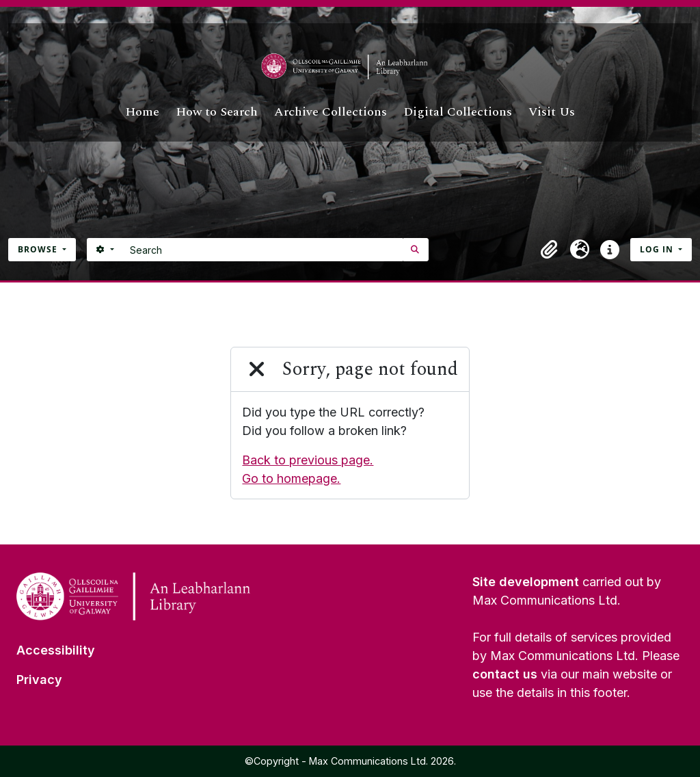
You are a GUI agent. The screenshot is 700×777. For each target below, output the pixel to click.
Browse (39, 249)
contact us (505, 674)
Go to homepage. (291, 478)
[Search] (263, 250)
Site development (526, 582)
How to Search (217, 112)
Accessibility (56, 650)
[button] (550, 250)
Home (142, 112)
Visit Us (552, 112)
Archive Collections (331, 112)
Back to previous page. (308, 460)
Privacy (39, 680)
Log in (658, 249)
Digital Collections (458, 112)
